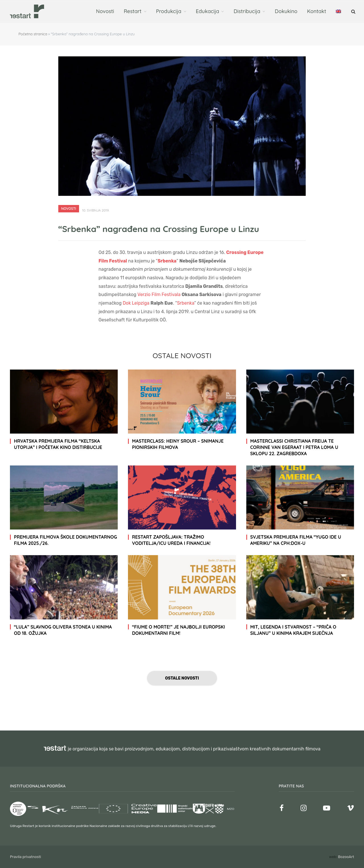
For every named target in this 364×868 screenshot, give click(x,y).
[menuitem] (338, 11)
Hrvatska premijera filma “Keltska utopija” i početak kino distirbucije (58, 444)
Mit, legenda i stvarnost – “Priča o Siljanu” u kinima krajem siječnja (293, 630)
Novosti (105, 11)
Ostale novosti (182, 678)
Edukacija (208, 11)
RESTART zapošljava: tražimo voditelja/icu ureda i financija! (171, 540)
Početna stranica (33, 34)
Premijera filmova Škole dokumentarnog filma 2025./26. (65, 540)
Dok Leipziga (136, 303)
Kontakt (317, 11)
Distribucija (247, 11)
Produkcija (169, 11)
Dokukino (286, 11)
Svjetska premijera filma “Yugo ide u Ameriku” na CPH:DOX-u (296, 540)
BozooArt (346, 857)
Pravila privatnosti (25, 857)
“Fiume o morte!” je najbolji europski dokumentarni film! (178, 630)
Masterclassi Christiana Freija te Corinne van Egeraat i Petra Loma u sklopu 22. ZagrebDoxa (294, 447)
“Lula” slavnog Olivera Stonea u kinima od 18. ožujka (63, 630)
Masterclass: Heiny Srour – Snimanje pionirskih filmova (178, 444)
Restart (133, 11)
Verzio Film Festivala (159, 295)
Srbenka (186, 303)
